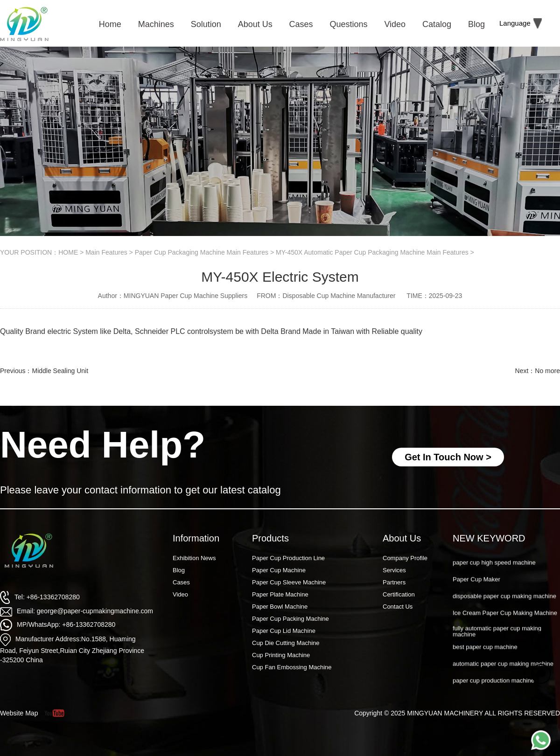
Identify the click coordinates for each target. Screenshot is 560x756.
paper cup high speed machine (494, 573)
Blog (179, 570)
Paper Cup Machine (279, 570)
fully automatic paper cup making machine (497, 642)
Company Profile (405, 558)
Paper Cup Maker (476, 590)
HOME (68, 252)
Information (196, 538)
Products (270, 538)
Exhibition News (194, 558)
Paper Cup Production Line (288, 558)
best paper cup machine (485, 658)
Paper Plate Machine (280, 594)
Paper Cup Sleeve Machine (289, 582)
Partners (394, 582)
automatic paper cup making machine (503, 675)
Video (180, 594)
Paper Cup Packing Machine (290, 619)
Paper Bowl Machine (280, 607)
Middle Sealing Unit (60, 371)
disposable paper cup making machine (504, 607)
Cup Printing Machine (281, 655)
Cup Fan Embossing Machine (292, 667)
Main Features (106, 252)
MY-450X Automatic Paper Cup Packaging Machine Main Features (372, 252)
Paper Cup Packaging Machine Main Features (202, 252)
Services (394, 570)
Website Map (19, 713)
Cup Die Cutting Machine (286, 643)
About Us (402, 538)
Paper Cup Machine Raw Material (498, 556)
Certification (399, 594)
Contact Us (398, 607)
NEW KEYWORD (489, 538)
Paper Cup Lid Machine (284, 631)
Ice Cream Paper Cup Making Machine (505, 624)
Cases (181, 582)
